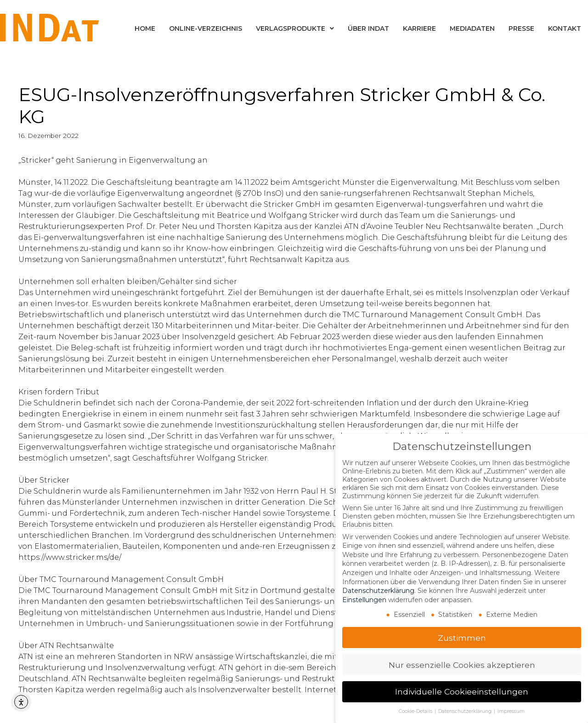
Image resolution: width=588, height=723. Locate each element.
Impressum (511, 711)
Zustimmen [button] (462, 637)
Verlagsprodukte (295, 28)
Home (145, 28)
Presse (521, 28)
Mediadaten (472, 28)
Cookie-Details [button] (416, 711)
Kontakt (565, 28)
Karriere (419, 28)
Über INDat (368, 28)
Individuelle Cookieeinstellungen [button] (462, 691)
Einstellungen (364, 599)
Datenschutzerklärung (378, 590)
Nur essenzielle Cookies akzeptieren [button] (462, 664)
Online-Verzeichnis (206, 28)
